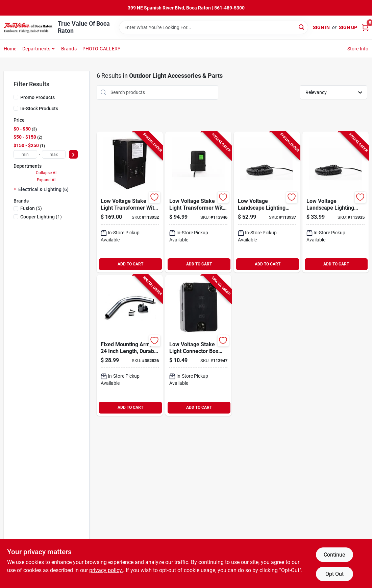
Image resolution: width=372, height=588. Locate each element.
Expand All (47, 180)
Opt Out (334, 574)
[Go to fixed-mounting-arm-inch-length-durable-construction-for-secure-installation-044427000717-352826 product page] (130, 345)
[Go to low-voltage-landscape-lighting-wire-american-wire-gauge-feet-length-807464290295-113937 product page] (267, 202)
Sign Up (348, 27)
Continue (334, 555)
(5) (31, 208)
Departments (36, 49)
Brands (69, 49)
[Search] (302, 27)
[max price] (54, 154)
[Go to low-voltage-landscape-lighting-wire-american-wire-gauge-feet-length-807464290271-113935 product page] (336, 202)
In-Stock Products (39, 109)
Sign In (321, 27)
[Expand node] (16, 189)
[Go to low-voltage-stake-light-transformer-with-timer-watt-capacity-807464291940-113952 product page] (130, 202)
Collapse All (47, 173)
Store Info (358, 49)
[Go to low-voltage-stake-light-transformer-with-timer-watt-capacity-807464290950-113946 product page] (198, 202)
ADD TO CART (130, 264)
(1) (41, 217)
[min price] (25, 154)
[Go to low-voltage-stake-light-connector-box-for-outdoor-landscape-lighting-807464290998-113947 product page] (198, 345)
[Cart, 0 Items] (365, 28)
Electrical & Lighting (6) (43, 189)
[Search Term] (214, 27)
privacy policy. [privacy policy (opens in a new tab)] (106, 570)
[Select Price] (73, 154)
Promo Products (38, 97)
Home (10, 49)
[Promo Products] (16, 97)
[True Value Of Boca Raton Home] (28, 27)
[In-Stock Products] (16, 108)
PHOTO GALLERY (102, 49)
